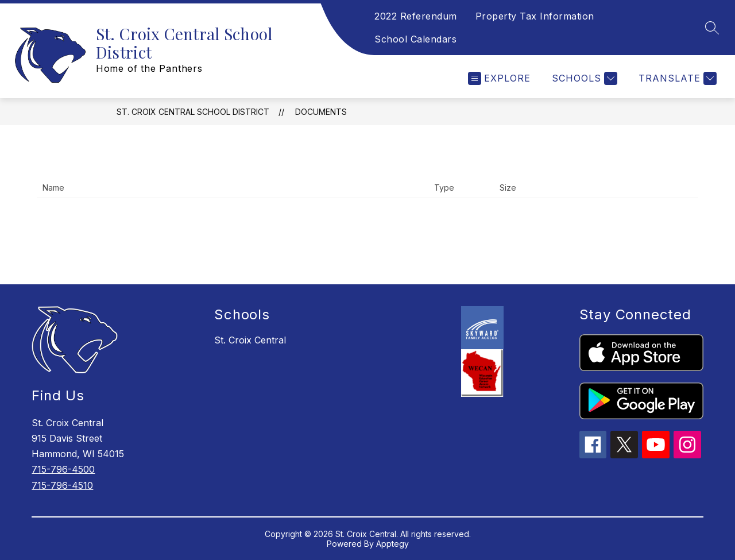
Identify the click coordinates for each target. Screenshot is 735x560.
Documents (321, 112)
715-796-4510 (62, 485)
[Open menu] (499, 78)
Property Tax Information (535, 16)
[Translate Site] (676, 78)
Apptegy (392, 544)
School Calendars (415, 39)
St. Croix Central (250, 340)
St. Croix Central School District (193, 112)
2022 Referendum (416, 16)
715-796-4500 (63, 469)
